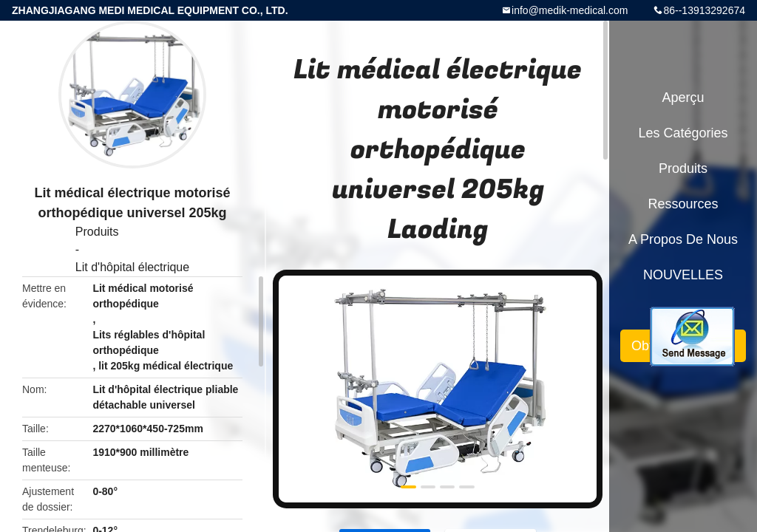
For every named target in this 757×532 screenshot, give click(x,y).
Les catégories (683, 133)
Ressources (683, 204)
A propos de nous (683, 239)
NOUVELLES (683, 275)
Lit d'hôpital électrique (132, 267)
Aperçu (683, 98)
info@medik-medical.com (570, 10)
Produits (97, 232)
